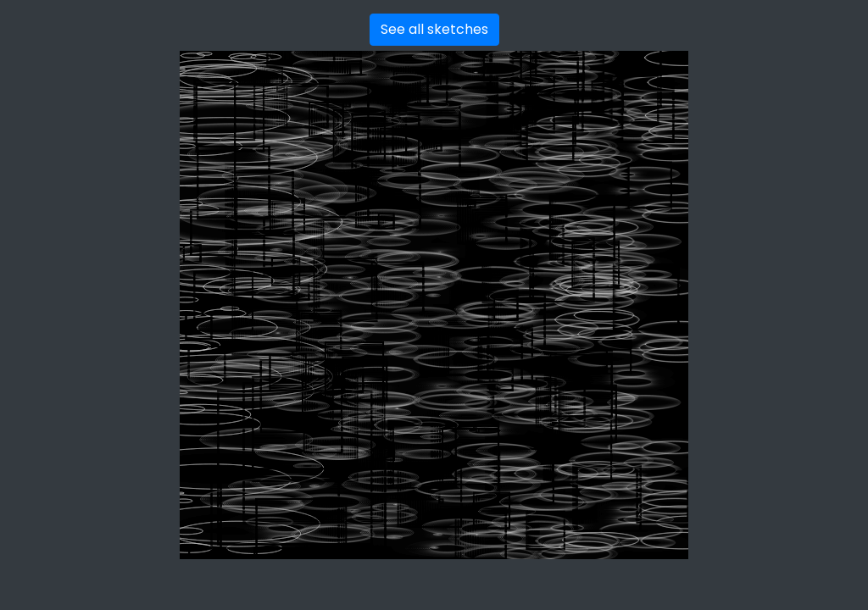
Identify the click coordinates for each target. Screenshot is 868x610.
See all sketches (434, 29)
